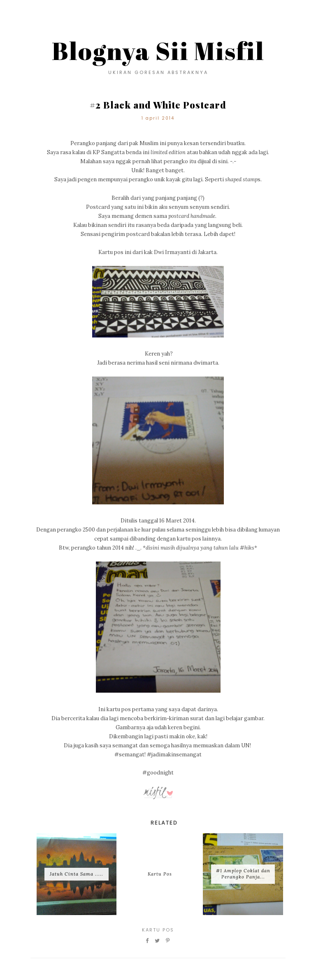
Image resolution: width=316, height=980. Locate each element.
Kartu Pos (158, 930)
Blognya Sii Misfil (158, 51)
